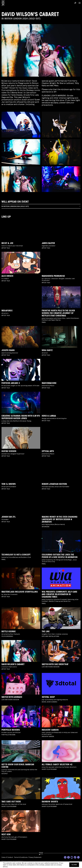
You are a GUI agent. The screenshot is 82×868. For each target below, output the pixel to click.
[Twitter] (78, 857)
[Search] (75, 3)
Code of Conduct (7, 857)
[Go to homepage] (41, 854)
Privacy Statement (35, 857)
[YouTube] (72, 857)
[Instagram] (65, 857)
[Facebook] (68, 857)
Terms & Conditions (21, 857)
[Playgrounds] (4, 3)
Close (74, 865)
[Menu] (79, 3)
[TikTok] (75, 857)
